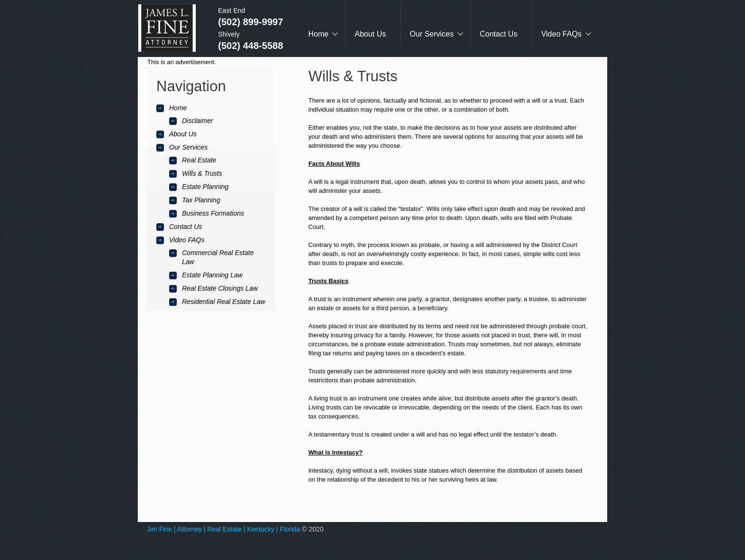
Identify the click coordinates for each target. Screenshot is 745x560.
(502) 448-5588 (251, 46)
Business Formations (213, 213)
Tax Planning (201, 200)
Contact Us (499, 34)
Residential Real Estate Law (224, 302)
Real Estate (199, 160)
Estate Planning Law (212, 275)
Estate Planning (205, 187)
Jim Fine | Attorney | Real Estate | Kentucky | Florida (224, 529)
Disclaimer (197, 121)
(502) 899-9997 (251, 22)
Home (319, 34)
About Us (370, 34)
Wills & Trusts (202, 173)
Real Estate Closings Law (220, 288)
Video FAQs (561, 34)
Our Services (431, 34)
